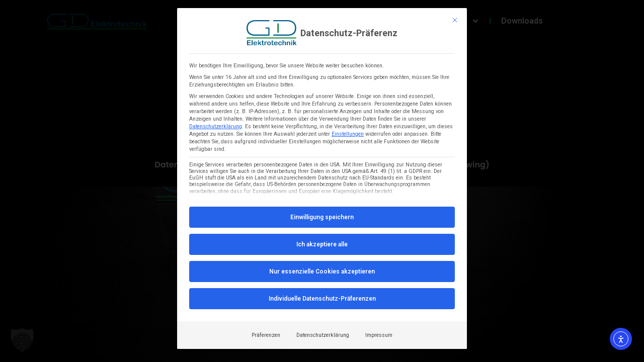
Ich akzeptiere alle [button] (322, 244)
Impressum (379, 335)
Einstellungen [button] (348, 134)
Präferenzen (266, 335)
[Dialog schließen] (455, 20)
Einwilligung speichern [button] (322, 217)
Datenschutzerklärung (216, 126)
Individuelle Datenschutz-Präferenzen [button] (322, 299)
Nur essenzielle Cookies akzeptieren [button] (322, 271)
